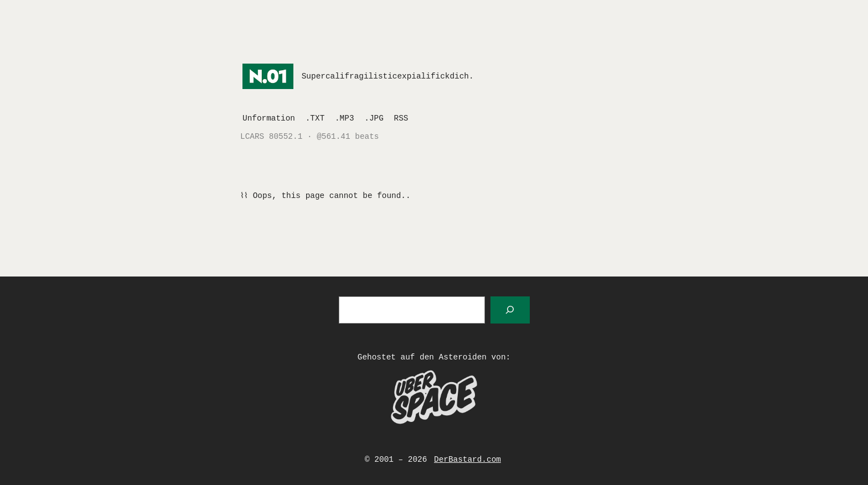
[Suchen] (510, 310)
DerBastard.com (467, 459)
